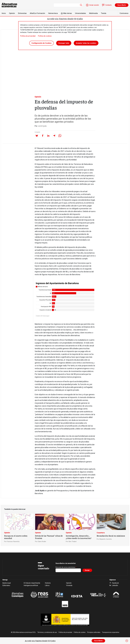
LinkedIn (115, 585)
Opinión (12, 13)
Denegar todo (64, 43)
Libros (47, 585)
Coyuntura (101, 533)
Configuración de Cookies (41, 43)
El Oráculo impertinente (32, 583)
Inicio (4, 13)
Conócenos (124, 13)
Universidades (80, 13)
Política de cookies (45, 36)
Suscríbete (122, 5)
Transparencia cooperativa (111, 632)
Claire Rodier (42, 542)
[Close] (127, 641)
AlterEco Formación (37, 13)
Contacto (108, 5)
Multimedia (93, 13)
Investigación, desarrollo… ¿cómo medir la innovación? (79, 537)
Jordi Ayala (42, 126)
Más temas (68, 13)
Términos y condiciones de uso (47, 632)
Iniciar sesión (94, 5)
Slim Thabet (73, 542)
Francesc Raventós (13, 542)
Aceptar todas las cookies (86, 43)
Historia (48, 583)
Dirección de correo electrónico (65, 567)
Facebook (115, 583)
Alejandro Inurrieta (106, 539)
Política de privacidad (28, 36)
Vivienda (69, 585)
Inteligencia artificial (31, 585)
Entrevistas (22, 13)
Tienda (104, 13)
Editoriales (6, 585)
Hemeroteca (53, 13)
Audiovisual (7, 583)
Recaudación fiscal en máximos (111, 536)
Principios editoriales (94, 632)
